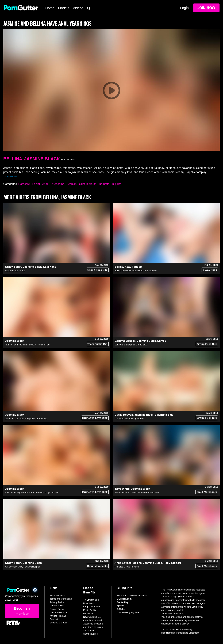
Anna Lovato (123, 563)
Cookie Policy (57, 606)
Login (184, 8)
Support (54, 619)
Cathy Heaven (124, 415)
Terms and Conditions (61, 599)
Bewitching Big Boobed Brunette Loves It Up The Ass (32, 493)
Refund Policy (57, 609)
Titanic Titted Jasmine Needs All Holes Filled (27, 345)
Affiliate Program (58, 616)
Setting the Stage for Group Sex (130, 345)
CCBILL (121, 609)
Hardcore (24, 184)
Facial (36, 184)
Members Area (57, 595)
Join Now (206, 8)
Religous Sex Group (15, 271)
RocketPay (122, 602)
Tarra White (122, 489)
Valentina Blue (164, 415)
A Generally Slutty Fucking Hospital (23, 567)
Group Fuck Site (97, 270)
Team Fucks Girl (97, 344)
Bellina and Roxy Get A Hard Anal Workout (136, 271)
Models (64, 8)
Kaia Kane (50, 267)
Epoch (120, 606)
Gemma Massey (125, 341)
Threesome (57, 184)
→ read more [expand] (11, 176)
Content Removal (59, 612)
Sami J (162, 341)
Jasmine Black (42, 159)
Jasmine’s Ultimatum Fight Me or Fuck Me (26, 419)
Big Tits (117, 184)
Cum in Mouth (88, 184)
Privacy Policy (57, 602)
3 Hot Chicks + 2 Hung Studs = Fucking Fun (137, 493)
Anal (45, 184)
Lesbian (72, 184)
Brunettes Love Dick (95, 418)
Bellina (13, 159)
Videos (78, 8)
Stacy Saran (13, 267)
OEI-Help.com (124, 599)
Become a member (22, 611)
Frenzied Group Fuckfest (127, 567)
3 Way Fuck (210, 270)
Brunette (104, 184)
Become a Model (58, 623)
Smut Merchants (207, 492)
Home (50, 8)
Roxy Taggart (133, 267)
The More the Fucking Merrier (129, 419)
